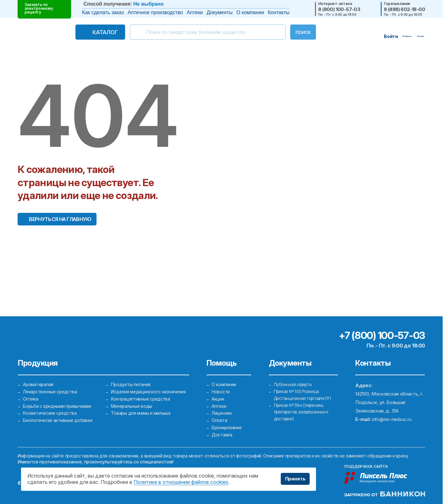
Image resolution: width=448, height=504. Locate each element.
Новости (221, 383)
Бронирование (227, 426)
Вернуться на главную (60, 219)
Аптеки (195, 12)
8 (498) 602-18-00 (404, 9)
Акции (218, 392)
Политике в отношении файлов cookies (181, 482)
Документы (219, 12)
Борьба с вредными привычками (58, 400)
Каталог (92, 32)
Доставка (223, 434)
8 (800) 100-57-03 (339, 9)
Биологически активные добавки (59, 417)
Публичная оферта (294, 375)
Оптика (31, 392)
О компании (250, 12)
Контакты (279, 12)
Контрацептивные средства (142, 392)
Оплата (219, 417)
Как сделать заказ (103, 12)
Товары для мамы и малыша (141, 409)
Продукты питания (131, 375)
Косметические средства (52, 409)
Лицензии (222, 409)
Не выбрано (148, 4)
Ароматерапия (39, 375)
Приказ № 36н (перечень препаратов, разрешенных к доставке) (304, 409)
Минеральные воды (132, 400)
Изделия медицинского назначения (149, 383)
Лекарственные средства (52, 383)
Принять (293, 479)
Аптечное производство (155, 12)
